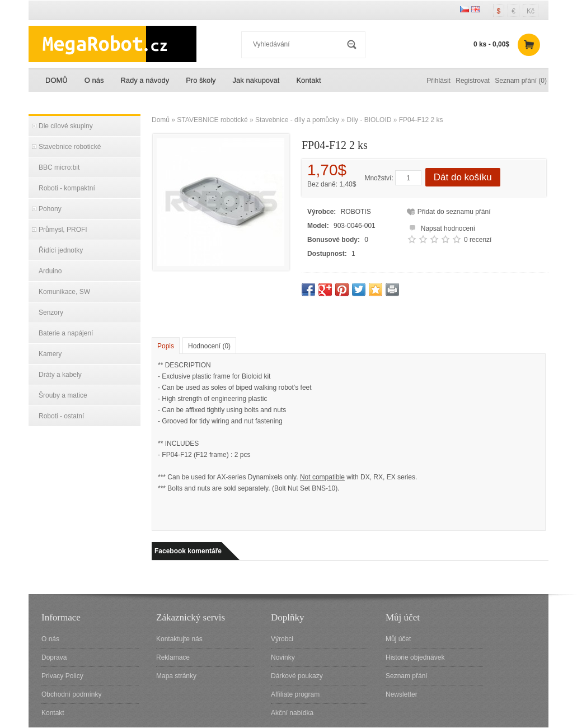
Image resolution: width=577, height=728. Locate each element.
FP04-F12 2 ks (421, 120)
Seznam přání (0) (521, 81)
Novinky (283, 657)
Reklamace (173, 657)
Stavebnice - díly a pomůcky (297, 120)
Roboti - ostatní (61, 416)
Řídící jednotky (61, 250)
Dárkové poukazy (297, 676)
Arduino (50, 271)
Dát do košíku (463, 177)
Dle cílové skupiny (66, 126)
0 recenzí (478, 240)
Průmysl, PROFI (63, 230)
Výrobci (282, 639)
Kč (531, 11)
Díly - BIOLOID (369, 120)
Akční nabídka (292, 713)
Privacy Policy (62, 676)
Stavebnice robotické (70, 147)
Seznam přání (407, 676)
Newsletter (402, 694)
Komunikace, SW (64, 292)
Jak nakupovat (256, 80)
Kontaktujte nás (179, 639)
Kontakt (308, 80)
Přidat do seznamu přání (454, 212)
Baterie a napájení (66, 333)
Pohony (50, 209)
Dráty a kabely (60, 375)
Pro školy (201, 80)
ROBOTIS (356, 212)
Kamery (50, 354)
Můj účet (398, 639)
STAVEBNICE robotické (212, 120)
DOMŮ (57, 80)
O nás (94, 80)
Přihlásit (438, 81)
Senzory (51, 312)
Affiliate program (295, 694)
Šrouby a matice (63, 395)
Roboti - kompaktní (67, 188)
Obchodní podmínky (71, 694)
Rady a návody (145, 80)
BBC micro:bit (59, 167)
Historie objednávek (415, 657)
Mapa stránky (176, 676)
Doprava (54, 657)
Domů (161, 120)
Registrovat (473, 81)
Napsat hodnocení (441, 227)
